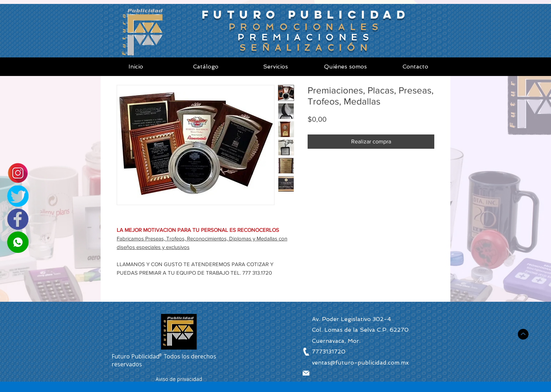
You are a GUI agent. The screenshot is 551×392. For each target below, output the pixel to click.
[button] (179, 380)
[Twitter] (18, 196)
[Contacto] (415, 67)
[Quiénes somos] (345, 67)
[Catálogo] (206, 67)
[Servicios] (275, 67)
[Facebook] (18, 219)
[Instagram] (18, 173)
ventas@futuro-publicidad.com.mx (360, 363)
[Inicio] (136, 67)
